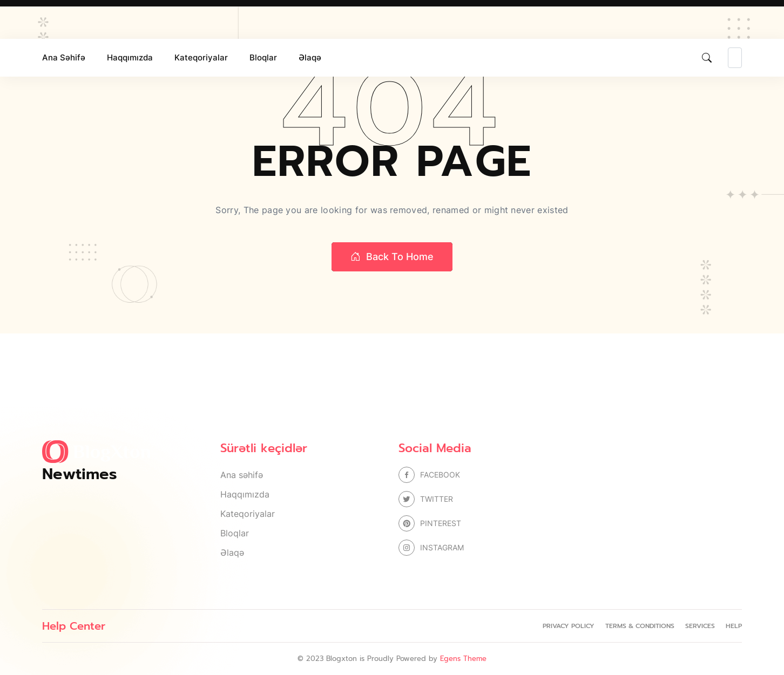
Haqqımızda (130, 57)
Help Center (74, 626)
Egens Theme (463, 659)
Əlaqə (310, 57)
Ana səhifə (64, 57)
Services (700, 626)
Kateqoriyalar (201, 57)
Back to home (392, 257)
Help (734, 626)
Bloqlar (263, 57)
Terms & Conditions (640, 626)
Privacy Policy (569, 626)
